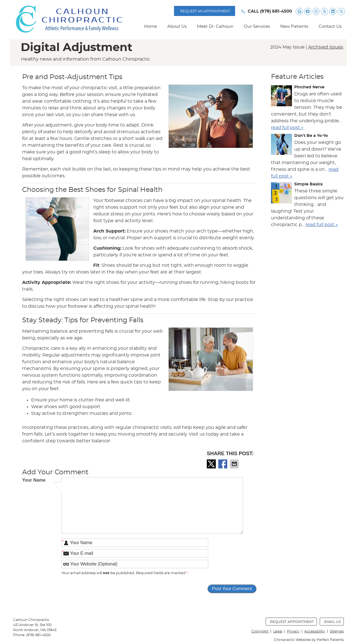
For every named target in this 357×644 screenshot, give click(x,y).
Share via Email (235, 464)
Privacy (293, 631)
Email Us (332, 622)
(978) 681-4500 (276, 11)
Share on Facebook (223, 464)
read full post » (287, 128)
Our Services (257, 27)
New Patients (294, 27)
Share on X (212, 464)
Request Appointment (292, 622)
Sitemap (337, 631)
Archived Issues (326, 47)
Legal (278, 631)
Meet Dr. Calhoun (215, 27)
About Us (177, 27)
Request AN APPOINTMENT (205, 11)
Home (150, 27)
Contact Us (330, 27)
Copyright (260, 631)
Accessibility (315, 631)
